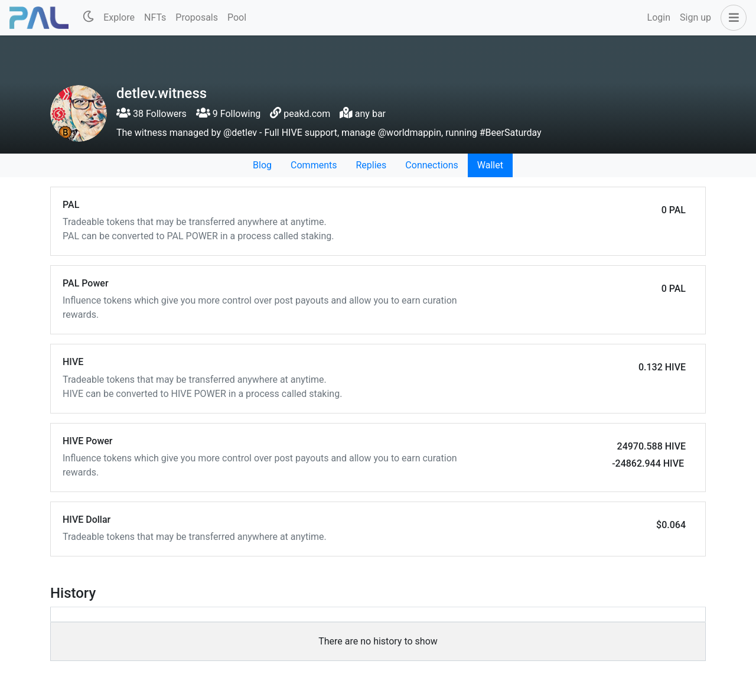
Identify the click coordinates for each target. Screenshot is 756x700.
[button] (731, 18)
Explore (119, 17)
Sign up (695, 17)
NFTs (155, 17)
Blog (262, 165)
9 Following (228, 114)
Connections (431, 165)
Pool (237, 17)
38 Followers (151, 114)
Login (659, 17)
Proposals (197, 17)
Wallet (490, 165)
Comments (314, 165)
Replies (371, 165)
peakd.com (307, 114)
